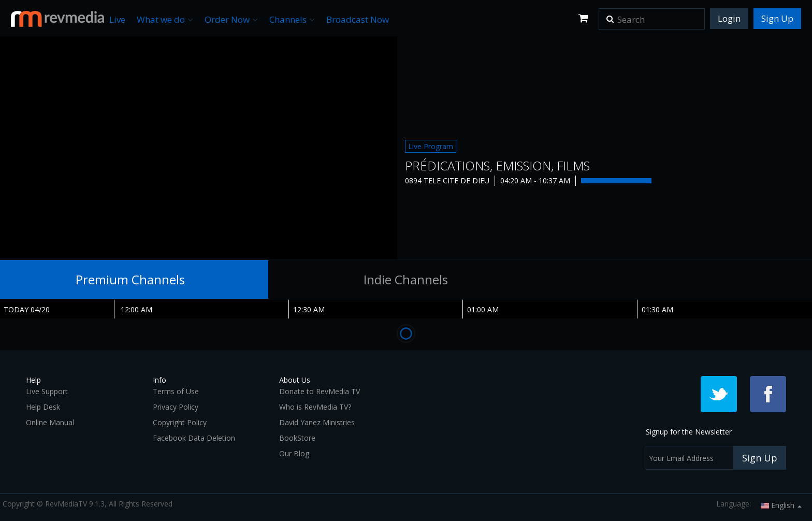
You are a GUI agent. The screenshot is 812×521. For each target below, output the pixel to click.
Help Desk (43, 407)
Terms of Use (176, 391)
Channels (292, 19)
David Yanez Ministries (317, 422)
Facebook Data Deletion (194, 438)
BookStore (297, 438)
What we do (165, 19)
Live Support (47, 391)
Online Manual (50, 422)
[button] (610, 16)
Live (117, 19)
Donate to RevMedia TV (320, 391)
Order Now (231, 19)
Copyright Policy (180, 422)
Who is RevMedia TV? (315, 407)
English (781, 505)
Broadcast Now (358, 19)
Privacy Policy (176, 407)
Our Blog (294, 453)
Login (729, 18)
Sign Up (777, 18)
